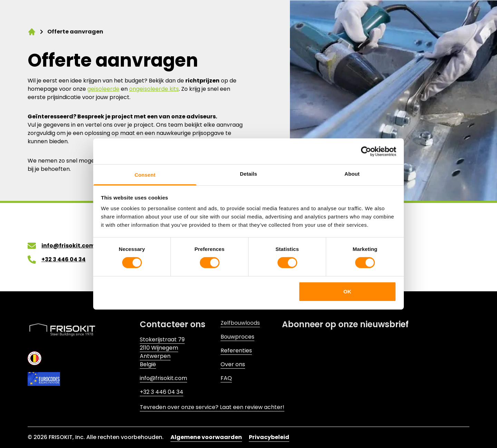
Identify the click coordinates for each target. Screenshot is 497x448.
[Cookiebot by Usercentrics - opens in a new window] (366, 151)
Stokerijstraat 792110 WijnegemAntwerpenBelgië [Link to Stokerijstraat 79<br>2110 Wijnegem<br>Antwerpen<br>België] (162, 352)
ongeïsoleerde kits (154, 89)
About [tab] (352, 174)
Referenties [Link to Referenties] (236, 350)
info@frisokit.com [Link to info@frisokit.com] (163, 378)
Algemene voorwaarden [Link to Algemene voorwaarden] (206, 437)
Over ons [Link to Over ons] (233, 364)
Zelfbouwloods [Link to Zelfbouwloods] (240, 323)
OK (347, 291)
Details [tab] (248, 174)
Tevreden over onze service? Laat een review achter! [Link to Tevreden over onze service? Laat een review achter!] (212, 407)
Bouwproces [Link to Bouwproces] (237, 337)
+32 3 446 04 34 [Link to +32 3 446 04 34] (162, 392)
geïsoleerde (103, 89)
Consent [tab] (145, 175)
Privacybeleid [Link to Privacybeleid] (269, 437)
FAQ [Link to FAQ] (226, 378)
